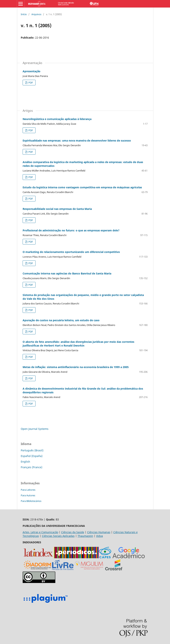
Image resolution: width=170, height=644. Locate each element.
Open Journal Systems (35, 429)
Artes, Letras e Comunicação (40, 532)
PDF (30, 83)
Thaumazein (85, 536)
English (25, 462)
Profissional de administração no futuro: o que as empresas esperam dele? (71, 230)
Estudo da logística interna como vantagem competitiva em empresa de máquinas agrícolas (82, 187)
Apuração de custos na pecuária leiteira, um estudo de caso (61, 320)
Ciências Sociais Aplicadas (58, 536)
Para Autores (28, 495)
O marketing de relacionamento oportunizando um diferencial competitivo (71, 252)
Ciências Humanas (99, 532)
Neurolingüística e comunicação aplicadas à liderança (57, 119)
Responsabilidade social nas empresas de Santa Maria (57, 209)
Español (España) (32, 456)
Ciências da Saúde (73, 532)
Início (24, 14)
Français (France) (32, 467)
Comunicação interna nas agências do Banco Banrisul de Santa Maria (67, 273)
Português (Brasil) (32, 450)
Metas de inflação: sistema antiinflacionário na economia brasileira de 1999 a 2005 (76, 367)
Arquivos (36, 14)
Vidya (99, 536)
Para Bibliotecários (31, 501)
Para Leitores (28, 490)
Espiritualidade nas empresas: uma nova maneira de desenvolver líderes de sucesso (77, 141)
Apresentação (32, 71)
